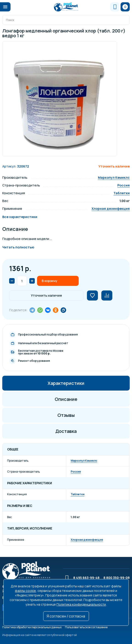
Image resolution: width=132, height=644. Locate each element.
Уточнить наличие (46, 295)
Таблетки (122, 193)
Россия (124, 185)
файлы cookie (25, 591)
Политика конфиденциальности (81, 604)
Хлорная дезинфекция (111, 209)
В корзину (50, 281)
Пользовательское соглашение (86, 627)
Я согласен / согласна (66, 616)
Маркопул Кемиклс (114, 177)
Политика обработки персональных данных (32, 627)
